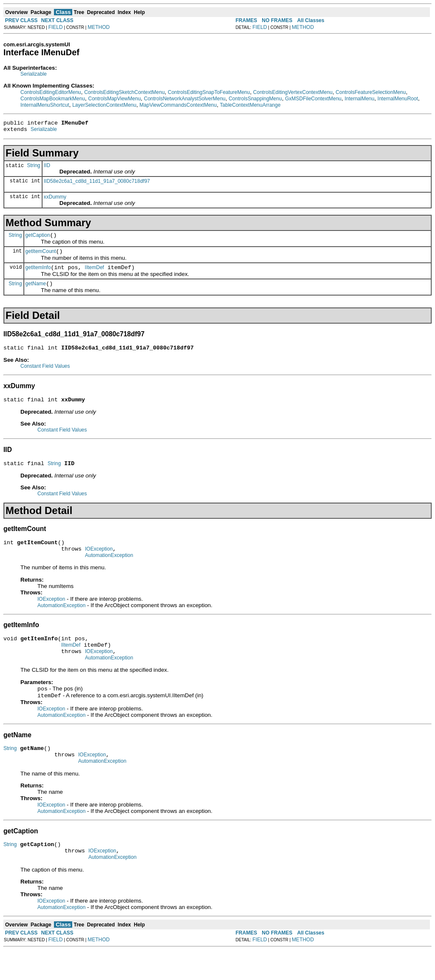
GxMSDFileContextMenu (313, 99)
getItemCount (41, 256)
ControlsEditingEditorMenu (51, 92)
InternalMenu (359, 99)
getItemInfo (38, 274)
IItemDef (95, 274)
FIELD (56, 27)
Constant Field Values (45, 375)
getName (36, 291)
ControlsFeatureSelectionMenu (371, 92)
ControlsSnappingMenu (255, 99)
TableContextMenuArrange (250, 105)
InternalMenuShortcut (45, 105)
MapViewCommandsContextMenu (178, 105)
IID (47, 168)
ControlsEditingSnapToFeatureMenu (209, 92)
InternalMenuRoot (398, 99)
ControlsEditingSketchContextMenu (124, 92)
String (33, 169)
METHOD (99, 27)
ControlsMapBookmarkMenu (53, 99)
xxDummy (55, 199)
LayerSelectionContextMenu (104, 105)
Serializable (34, 74)
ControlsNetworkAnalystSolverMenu (185, 99)
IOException (99, 563)
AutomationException (109, 571)
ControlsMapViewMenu (114, 99)
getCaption (38, 239)
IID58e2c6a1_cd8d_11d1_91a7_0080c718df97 (97, 184)
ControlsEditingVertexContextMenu (293, 92)
